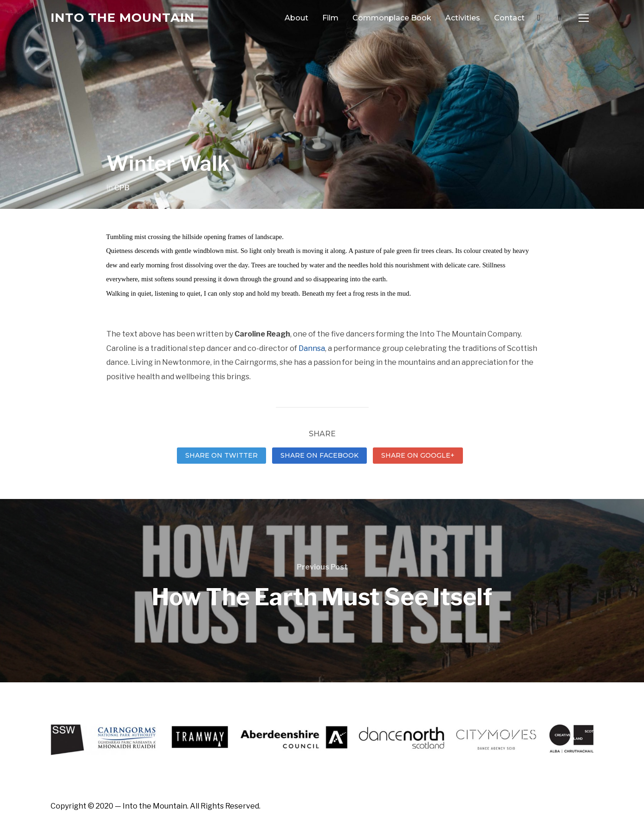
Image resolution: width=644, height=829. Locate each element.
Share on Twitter (221, 455)
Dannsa (312, 348)
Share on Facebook (319, 455)
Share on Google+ (418, 455)
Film (330, 18)
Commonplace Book (392, 18)
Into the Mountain (123, 18)
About (296, 18)
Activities (463, 18)
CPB (122, 188)
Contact (509, 18)
